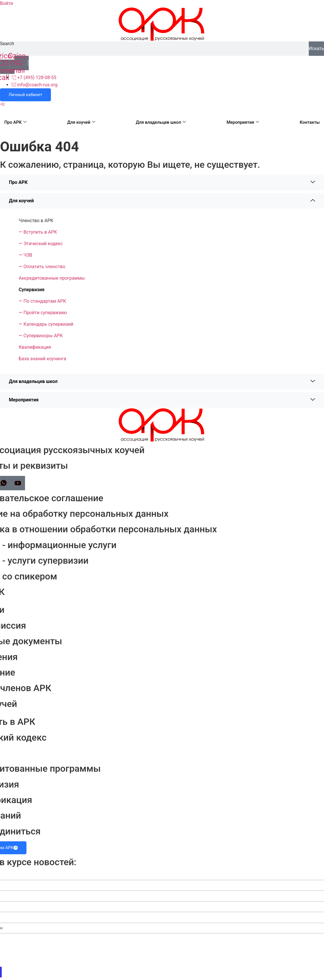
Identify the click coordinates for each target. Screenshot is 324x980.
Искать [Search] (316, 48)
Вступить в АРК (40, 232)
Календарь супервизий (48, 324)
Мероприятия (243, 122)
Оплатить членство (44, 267)
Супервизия (32, 290)
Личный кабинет (25, 95)
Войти (6, 3)
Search (7, 44)
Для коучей (81, 122)
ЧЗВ (28, 255)
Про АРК (15, 122)
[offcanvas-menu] (2, 104)
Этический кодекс (43, 244)
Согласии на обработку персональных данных (269, 961)
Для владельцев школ (161, 122)
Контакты (310, 122)
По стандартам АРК (45, 301)
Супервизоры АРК (43, 336)
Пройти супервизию (45, 313)
